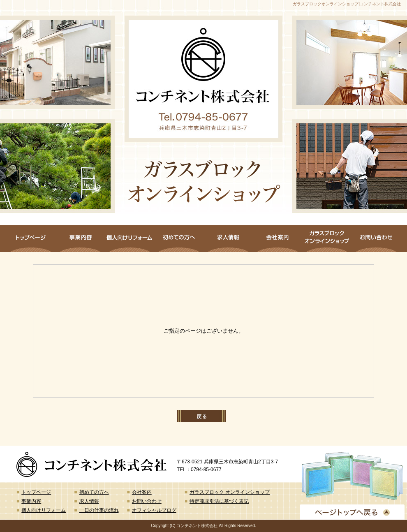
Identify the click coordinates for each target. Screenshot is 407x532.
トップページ (31, 239)
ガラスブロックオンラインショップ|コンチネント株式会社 (347, 4)
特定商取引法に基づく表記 (219, 501)
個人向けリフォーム (129, 239)
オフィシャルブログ (154, 510)
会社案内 (277, 239)
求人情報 (228, 239)
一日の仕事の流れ (99, 510)
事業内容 (80, 239)
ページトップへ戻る (352, 512)
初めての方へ (179, 239)
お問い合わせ (376, 239)
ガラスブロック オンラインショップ (327, 239)
